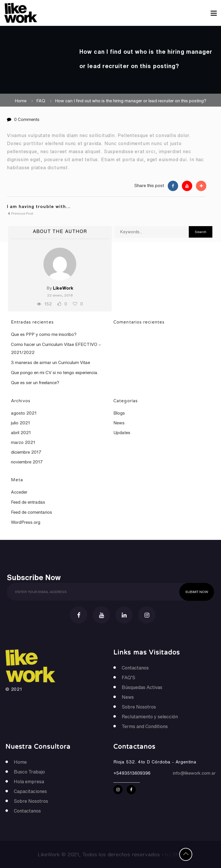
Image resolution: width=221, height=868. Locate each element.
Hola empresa (29, 782)
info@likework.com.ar (194, 773)
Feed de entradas (28, 502)
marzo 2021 (23, 442)
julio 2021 (20, 423)
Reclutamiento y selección (150, 717)
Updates (122, 433)
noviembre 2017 (27, 462)
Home (21, 101)
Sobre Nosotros (139, 707)
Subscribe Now (34, 577)
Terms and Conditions (145, 726)
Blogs (119, 413)
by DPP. (174, 854)
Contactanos (135, 668)
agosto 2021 (24, 413)
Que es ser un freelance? (35, 383)
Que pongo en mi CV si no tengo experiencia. (55, 373)
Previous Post (20, 213)
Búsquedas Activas (142, 687)
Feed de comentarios (32, 512)
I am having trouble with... (39, 206)
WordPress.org (26, 522)
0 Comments (27, 119)
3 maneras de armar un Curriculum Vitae (51, 362)
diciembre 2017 (26, 452)
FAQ (41, 101)
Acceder (19, 492)
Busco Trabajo (29, 772)
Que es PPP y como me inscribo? (44, 334)
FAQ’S (128, 678)
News (119, 423)
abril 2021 (21, 433)
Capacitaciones (30, 791)
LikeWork (63, 288)
